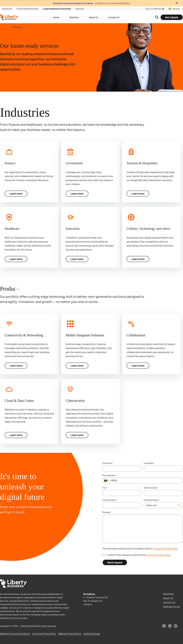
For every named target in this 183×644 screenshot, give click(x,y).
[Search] (157, 17)
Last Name (149, 463)
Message (107, 512)
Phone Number (109, 475)
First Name (108, 463)
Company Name (110, 500)
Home (6, 27)
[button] (106, 481)
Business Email (151, 488)
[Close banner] (177, 3)
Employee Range (152, 500)
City (105, 488)
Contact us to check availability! (113, 3)
